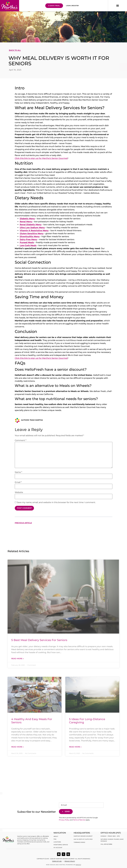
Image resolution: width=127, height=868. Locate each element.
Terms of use (57, 860)
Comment (21, 440)
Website (19, 492)
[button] (118, 6)
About (56, 836)
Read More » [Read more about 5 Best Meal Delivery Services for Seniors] (17, 658)
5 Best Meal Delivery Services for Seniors (39, 640)
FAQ (55, 839)
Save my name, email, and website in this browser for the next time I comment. (56, 502)
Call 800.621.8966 (106, 844)
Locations (57, 841)
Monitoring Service (61, 844)
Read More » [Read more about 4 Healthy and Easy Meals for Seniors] (17, 746)
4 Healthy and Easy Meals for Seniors (32, 721)
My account (58, 846)
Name (18, 472)
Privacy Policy (64, 820)
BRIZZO (78, 864)
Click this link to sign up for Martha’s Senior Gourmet (41, 158)
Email (18, 482)
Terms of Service (79, 820)
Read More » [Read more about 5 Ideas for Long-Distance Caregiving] (75, 746)
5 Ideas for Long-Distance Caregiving (87, 721)
